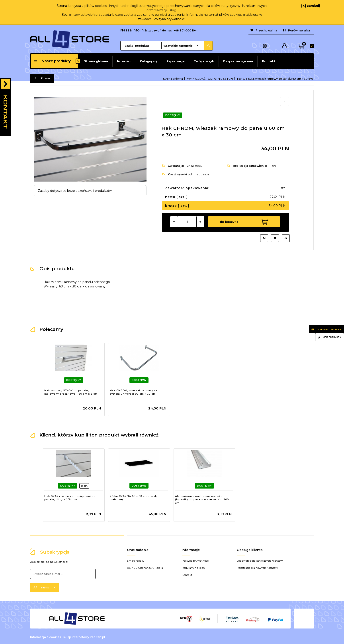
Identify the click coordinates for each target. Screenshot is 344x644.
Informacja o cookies (46, 636)
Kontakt (269, 61)
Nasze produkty (52, 61)
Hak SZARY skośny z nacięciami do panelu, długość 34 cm (70, 497)
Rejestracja (176, 61)
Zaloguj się (149, 61)
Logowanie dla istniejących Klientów (260, 560)
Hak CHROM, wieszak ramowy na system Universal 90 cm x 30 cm (134, 391)
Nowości (124, 61)
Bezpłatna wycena (238, 61)
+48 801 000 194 (185, 30)
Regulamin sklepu (193, 567)
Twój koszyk (204, 61)
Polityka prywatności (169, 19)
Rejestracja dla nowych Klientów (257, 567)
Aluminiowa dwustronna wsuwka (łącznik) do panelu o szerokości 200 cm (202, 498)
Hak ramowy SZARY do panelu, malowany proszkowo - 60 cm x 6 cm (71, 391)
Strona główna (96, 61)
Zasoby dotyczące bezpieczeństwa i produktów (75, 191)
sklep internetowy (76, 636)
